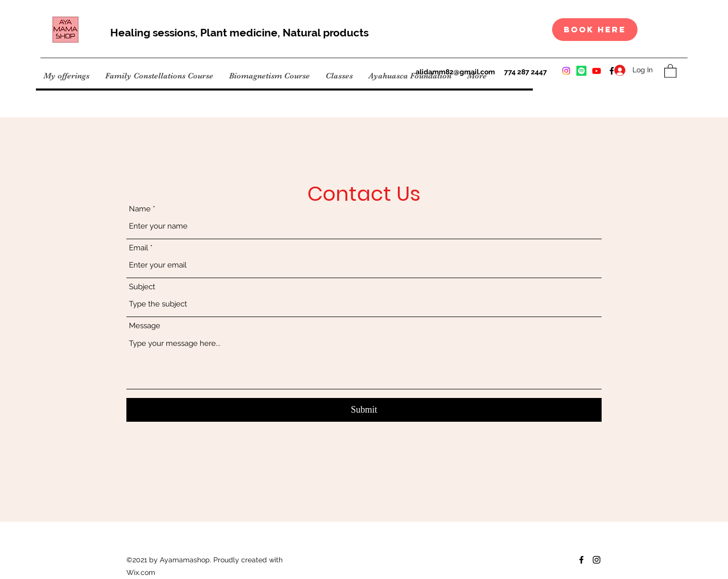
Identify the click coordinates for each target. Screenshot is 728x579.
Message (145, 326)
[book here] (595, 30)
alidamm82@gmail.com (455, 72)
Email (139, 248)
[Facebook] (581, 560)
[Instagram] (566, 71)
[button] (670, 71)
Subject (142, 287)
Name (140, 209)
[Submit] (364, 410)
